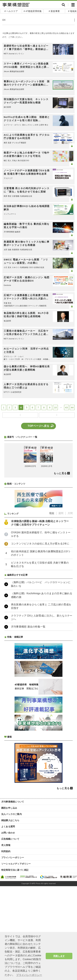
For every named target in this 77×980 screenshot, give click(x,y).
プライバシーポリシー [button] (29, 975)
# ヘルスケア (11, 11)
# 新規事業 (54, 11)
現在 (52, 598)
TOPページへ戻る (38, 426)
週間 (61, 598)
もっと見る (60, 558)
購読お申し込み (9, 892)
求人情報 (6, 929)
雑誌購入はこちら (10, 905)
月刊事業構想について (13, 886)
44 (72, 407)
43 (66, 407)
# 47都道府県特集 (33, 11)
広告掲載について (10, 923)
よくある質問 (8, 911)
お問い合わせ (8, 917)
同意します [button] (59, 956)
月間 (70, 598)
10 (56, 407)
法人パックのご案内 (12, 898)
